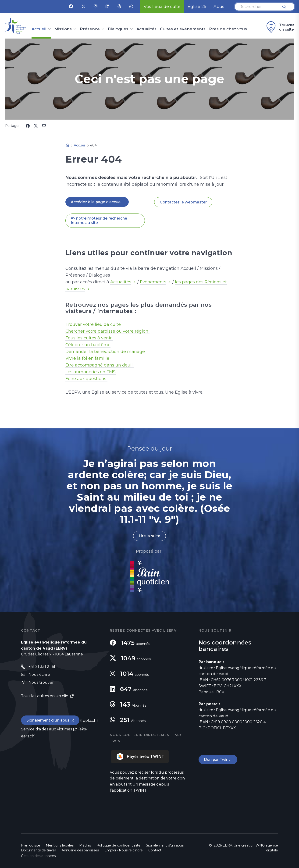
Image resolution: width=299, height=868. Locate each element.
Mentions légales (60, 846)
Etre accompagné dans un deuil (100, 365)
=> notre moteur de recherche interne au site (99, 221)
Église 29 (197, 7)
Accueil (39, 29)
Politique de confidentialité (118, 846)
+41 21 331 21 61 (42, 667)
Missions (63, 29)
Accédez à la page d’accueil (97, 202)
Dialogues (118, 29)
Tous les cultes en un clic (45, 696)
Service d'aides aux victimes (46, 730)
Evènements (153, 282)
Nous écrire (39, 675)
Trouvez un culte (280, 27)
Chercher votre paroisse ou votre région (108, 331)
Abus (219, 7)
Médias (85, 846)
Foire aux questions (87, 379)
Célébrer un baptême (88, 345)
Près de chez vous (228, 29)
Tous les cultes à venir (89, 338)
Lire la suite (149, 536)
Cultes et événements (183, 29)
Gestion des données (38, 856)
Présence (90, 29)
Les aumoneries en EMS (91, 372)
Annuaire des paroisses (80, 850)
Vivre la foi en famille (87, 359)
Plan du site (31, 846)
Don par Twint (218, 760)
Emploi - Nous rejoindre (124, 850)
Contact (155, 850)
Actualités (146, 29)
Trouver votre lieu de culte (94, 325)
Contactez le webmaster (183, 202)
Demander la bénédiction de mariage (106, 352)
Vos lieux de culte (162, 7)
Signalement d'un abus (48, 721)
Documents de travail (39, 850)
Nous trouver (41, 683)
